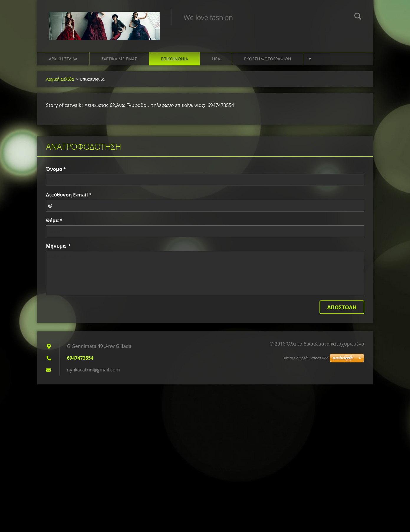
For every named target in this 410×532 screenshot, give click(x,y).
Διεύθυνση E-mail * (69, 195)
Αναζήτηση (358, 17)
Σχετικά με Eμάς (119, 59)
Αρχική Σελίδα (63, 59)
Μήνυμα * (58, 246)
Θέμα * (54, 220)
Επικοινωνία (174, 59)
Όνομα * (56, 169)
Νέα (216, 59)
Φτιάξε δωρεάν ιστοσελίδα (306, 358)
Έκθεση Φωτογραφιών (268, 59)
